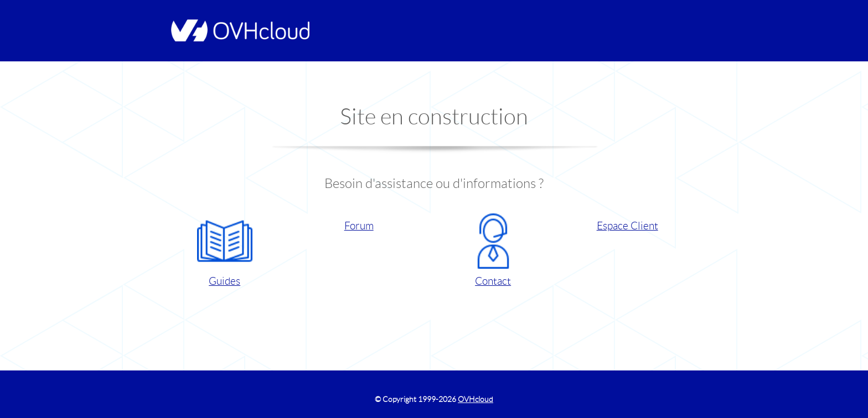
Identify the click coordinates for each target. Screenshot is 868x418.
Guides (225, 250)
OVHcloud (476, 399)
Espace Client (627, 226)
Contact (493, 250)
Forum (359, 226)
